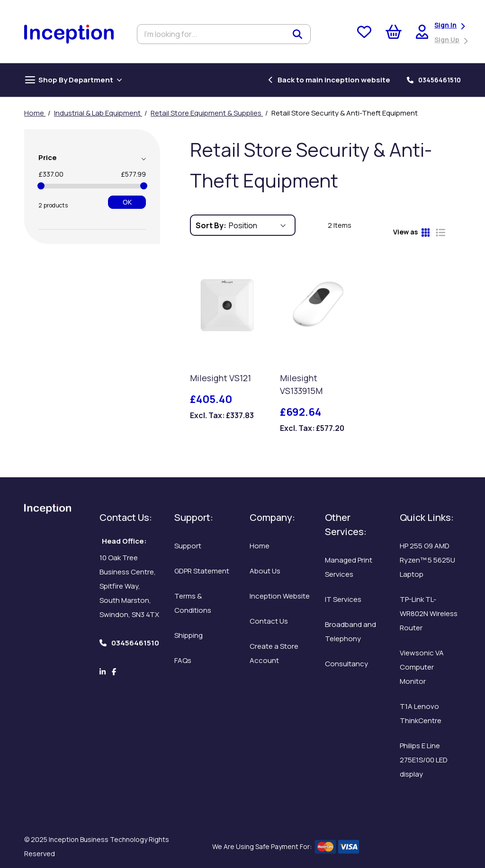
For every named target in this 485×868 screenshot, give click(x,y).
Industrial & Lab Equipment (98, 113)
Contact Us (269, 621)
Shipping (189, 635)
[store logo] (69, 34)
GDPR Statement (202, 571)
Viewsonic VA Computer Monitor (422, 667)
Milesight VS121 (220, 378)
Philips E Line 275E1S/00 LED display (424, 760)
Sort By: (211, 225)
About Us (265, 571)
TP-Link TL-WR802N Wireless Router (429, 613)
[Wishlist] (364, 34)
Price (48, 157)
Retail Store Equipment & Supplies (207, 113)
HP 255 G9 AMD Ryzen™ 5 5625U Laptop (427, 560)
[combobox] (224, 34)
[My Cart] (394, 34)
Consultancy (346, 664)
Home (35, 113)
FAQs (183, 660)
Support (188, 546)
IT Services (343, 599)
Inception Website (280, 596)
